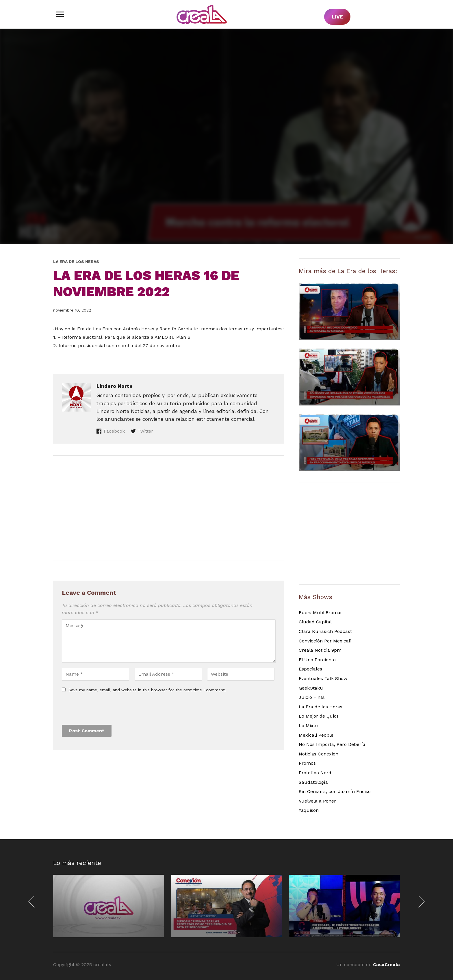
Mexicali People (316, 735)
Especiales (310, 669)
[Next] (420, 902)
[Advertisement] (169, 508)
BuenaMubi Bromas (321, 613)
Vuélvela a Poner (317, 801)
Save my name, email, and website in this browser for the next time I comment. (147, 690)
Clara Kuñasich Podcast (325, 631)
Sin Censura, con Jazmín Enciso (335, 791)
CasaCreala (386, 965)
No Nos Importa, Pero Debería (332, 744)
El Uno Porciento (317, 660)
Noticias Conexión (319, 754)
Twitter (145, 431)
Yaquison (309, 810)
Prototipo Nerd (315, 773)
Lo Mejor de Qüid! (318, 716)
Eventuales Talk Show (323, 678)
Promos (307, 763)
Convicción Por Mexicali (325, 641)
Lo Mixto (308, 726)
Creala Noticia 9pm (320, 650)
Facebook (114, 431)
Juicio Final (312, 697)
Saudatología (313, 782)
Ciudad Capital (315, 622)
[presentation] (106, 711)
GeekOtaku (311, 688)
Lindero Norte (115, 386)
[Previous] (33, 902)
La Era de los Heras (76, 262)
